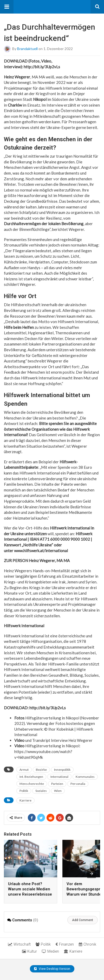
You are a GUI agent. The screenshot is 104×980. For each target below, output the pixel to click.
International (59, 777)
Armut (24, 770)
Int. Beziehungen (31, 777)
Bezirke (41, 770)
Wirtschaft (19, 944)
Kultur (30, 951)
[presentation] (92, 874)
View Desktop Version (52, 969)
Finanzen (65, 944)
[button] (7, 7)
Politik (24, 791)
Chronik (87, 944)
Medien (50, 951)
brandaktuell (27, 49)
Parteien (57, 784)
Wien (58, 791)
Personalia (78, 784)
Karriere (25, 800)
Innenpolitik (62, 770)
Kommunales (85, 777)
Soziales (41, 791)
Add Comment (83, 920)
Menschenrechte (32, 784)
